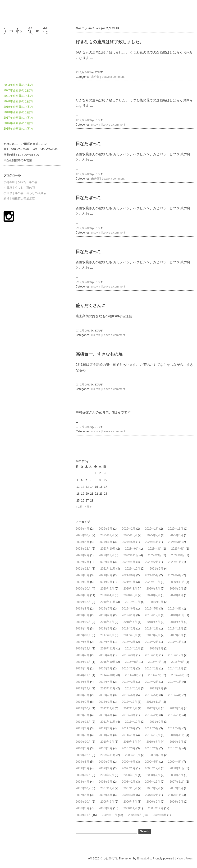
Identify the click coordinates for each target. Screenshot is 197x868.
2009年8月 (82, 762)
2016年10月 (133, 649)
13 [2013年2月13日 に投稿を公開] (87, 487)
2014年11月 (83, 675)
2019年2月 (106, 615)
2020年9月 (107, 589)
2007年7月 (153, 788)
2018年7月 (130, 622)
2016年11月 (108, 649)
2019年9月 (156, 602)
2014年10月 (108, 675)
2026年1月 (152, 529)
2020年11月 (177, 582)
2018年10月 (83, 622)
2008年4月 (82, 782)
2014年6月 (178, 675)
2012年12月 (129, 702)
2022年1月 (175, 562)
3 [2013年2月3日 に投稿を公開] (105, 473)
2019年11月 (108, 602)
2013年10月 (133, 688)
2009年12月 (83, 755)
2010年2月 (152, 748)
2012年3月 (129, 715)
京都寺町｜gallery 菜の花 (21, 182)
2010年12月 (152, 735)
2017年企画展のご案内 (18, 118)
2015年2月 (129, 668)
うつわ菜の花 (12, 13)
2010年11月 (177, 735)
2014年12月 (176, 668)
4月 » (88, 507)
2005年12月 (156, 808)
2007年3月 (129, 795)
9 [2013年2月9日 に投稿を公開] (100, 480)
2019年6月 (129, 609)
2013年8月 (82, 695)
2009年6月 (129, 762)
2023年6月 (178, 549)
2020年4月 (107, 595)
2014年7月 (155, 675)
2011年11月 (108, 722)
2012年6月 (176, 708)
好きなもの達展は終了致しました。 (110, 42)
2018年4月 (82, 629)
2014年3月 (129, 682)
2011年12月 (83, 722)
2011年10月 (133, 722)
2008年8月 (130, 775)
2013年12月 (83, 688)
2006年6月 (153, 802)
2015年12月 (176, 655)
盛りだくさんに (91, 306)
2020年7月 (153, 589)
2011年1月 (129, 735)
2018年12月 (152, 615)
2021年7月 (106, 575)
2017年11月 (176, 629)
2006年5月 (176, 802)
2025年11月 (176, 529)
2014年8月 (132, 675)
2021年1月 (129, 582)
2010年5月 (82, 748)
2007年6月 (176, 788)
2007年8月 (130, 788)
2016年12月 (83, 649)
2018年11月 (177, 615)
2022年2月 (152, 562)
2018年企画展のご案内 (18, 112)
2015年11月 (83, 662)
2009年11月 (108, 755)
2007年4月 (106, 795)
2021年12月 (83, 569)
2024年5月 (129, 542)
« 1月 (79, 507)
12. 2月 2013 (83, 120)
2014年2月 (152, 682)
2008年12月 (152, 768)
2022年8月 (178, 555)
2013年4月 (175, 695)
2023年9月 (132, 549)
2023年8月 (155, 549)
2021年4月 (175, 575)
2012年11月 (154, 702)
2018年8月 (107, 622)
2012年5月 (82, 715)
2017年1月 (175, 642)
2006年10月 (83, 802)
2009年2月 (106, 768)
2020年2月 (153, 595)
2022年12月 (106, 555)
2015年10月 (108, 662)
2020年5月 (82, 595)
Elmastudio (144, 858)
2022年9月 (155, 555)
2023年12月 (83, 549)
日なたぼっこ (88, 144)
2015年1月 (152, 668)
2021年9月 (156, 569)
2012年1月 (175, 715)
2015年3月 (106, 668)
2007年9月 (107, 788)
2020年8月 (130, 589)
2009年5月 (152, 762)
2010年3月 (129, 748)
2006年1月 (130, 808)
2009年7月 (106, 762)
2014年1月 (175, 682)
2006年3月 (82, 808)
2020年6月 (176, 589)
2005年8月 (160, 815)
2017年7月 (153, 635)
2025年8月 (130, 535)
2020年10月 (83, 589)
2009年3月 (82, 768)
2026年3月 (106, 529)
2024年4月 (152, 542)
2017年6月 (176, 635)
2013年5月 (152, 695)
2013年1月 (106, 702)
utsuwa (96, 125)
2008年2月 (129, 782)
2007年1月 (175, 795)
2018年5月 (176, 622)
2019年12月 (83, 602)
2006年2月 (106, 808)
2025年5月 (82, 542)
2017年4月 (106, 642)
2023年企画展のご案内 (18, 85)
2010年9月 (107, 742)
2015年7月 (155, 662)
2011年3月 (82, 735)
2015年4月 (82, 668)
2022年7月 (82, 562)
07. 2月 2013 (83, 331)
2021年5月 (152, 575)
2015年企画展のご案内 (18, 129)
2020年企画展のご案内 (18, 101)
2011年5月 (152, 728)
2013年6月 (129, 695)
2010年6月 (176, 742)
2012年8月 (130, 708)
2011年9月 (156, 722)
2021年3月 (82, 582)
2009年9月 (156, 755)
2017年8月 (130, 635)
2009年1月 (129, 768)
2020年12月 (152, 582)
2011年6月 (129, 728)
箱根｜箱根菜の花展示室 (19, 199)
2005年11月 (83, 815)
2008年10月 (83, 775)
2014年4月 (106, 682)
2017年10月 (83, 635)
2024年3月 (175, 542)
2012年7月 (153, 708)
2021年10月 (133, 569)
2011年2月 (106, 735)
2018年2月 (129, 629)
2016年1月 (152, 655)
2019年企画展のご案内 (18, 107)
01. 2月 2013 (83, 427)
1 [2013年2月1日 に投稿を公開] (96, 473)
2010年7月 (153, 742)
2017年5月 (82, 642)
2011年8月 (82, 728)
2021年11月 (108, 569)
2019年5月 (152, 609)
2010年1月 (175, 748)
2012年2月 (152, 715)
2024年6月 (106, 542)
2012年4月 (106, 715)
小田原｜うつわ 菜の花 (19, 188)
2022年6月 (106, 562)
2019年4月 (175, 609)
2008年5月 (176, 775)
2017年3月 (129, 642)
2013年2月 (82, 702)
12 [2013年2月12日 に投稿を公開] (83, 487)
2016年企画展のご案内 (18, 123)
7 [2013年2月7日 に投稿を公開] (91, 480)
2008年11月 (177, 768)
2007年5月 (82, 795)
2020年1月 (176, 595)
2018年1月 (152, 629)
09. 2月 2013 (83, 228)
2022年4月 (129, 562)
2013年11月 (108, 688)
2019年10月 (133, 602)
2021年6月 (129, 575)
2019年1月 (129, 615)
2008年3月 (106, 782)
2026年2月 (129, 529)
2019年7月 (106, 609)
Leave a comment (113, 77)
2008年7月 (153, 775)
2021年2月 (106, 582)
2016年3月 (129, 655)
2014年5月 (82, 682)
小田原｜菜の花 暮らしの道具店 (25, 193)
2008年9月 (107, 775)
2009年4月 (175, 762)
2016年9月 (156, 649)
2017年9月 (107, 635)
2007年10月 (83, 788)
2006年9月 (107, 802)
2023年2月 (82, 555)
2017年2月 (152, 642)
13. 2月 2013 (83, 72)
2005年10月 (110, 815)
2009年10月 (133, 755)
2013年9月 (156, 688)
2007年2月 (152, 795)
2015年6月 (178, 662)
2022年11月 (131, 555)
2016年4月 (106, 655)
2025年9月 (107, 535)
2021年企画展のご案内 (18, 96)
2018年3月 (106, 629)
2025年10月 (83, 535)
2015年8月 (132, 662)
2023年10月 (108, 549)
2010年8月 (130, 742)
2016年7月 (82, 655)
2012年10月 (83, 708)
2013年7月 (106, 695)
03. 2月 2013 (83, 385)
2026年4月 (82, 529)
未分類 (95, 77)
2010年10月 (83, 742)
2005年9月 (135, 815)
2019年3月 (82, 615)
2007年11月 (177, 782)
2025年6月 (176, 535)
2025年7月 (153, 535)
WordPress (186, 858)
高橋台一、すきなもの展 (99, 354)
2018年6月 (153, 622)
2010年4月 (106, 748)
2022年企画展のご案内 (18, 90)
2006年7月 (130, 802)
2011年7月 (106, 728)
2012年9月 (107, 708)
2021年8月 (82, 575)
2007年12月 (152, 782)
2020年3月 (130, 595)
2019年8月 (82, 609)
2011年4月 (175, 728)
